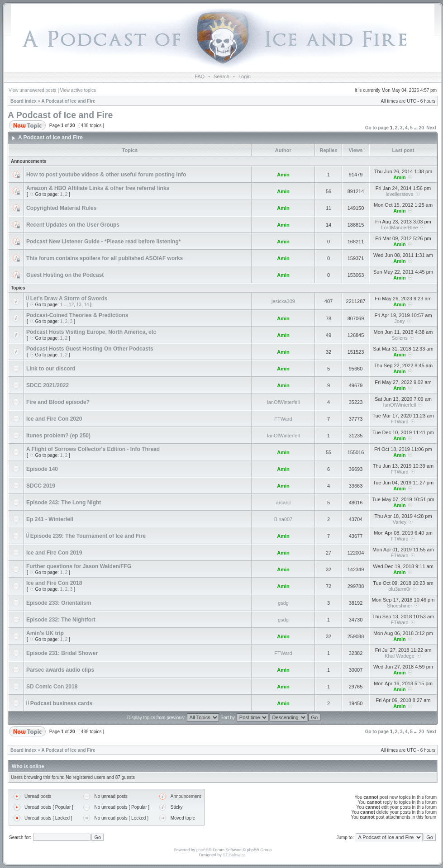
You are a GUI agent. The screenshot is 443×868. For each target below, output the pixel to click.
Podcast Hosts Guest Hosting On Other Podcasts (90, 349)
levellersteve (399, 194)
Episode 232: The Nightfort (61, 620)
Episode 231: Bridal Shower (62, 653)
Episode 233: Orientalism (59, 603)
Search (221, 76)
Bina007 (283, 519)
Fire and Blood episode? (58, 402)
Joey (399, 321)
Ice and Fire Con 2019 (54, 553)
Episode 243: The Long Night (64, 503)
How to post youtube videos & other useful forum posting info (106, 175)
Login (245, 76)
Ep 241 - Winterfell (50, 519)
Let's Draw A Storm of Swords (69, 299)
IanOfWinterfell (283, 402)
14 (86, 305)
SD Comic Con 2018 (52, 687)
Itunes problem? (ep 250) (58, 436)
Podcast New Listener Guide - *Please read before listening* (103, 242)
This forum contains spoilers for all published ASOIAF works (105, 258)
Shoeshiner (400, 606)
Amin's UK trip (45, 633)
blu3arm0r (400, 589)
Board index (24, 101)
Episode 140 (42, 469)
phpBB (202, 850)
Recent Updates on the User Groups (73, 225)
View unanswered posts (32, 90)
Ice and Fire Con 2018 (54, 583)
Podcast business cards (61, 703)
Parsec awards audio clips (60, 670)
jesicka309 (283, 301)
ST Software (234, 855)
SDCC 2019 (41, 486)
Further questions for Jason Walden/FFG (79, 566)
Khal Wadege (400, 656)
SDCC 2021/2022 (48, 385)
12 (71, 305)
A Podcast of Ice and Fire (69, 101)
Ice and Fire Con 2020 (54, 419)
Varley (400, 522)
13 (79, 305)
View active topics (78, 90)
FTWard (283, 419)
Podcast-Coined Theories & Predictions (77, 315)
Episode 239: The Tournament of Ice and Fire (88, 536)
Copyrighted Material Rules (61, 208)
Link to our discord (51, 369)
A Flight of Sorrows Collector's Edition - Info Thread (93, 449)
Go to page (377, 128)
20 (422, 128)
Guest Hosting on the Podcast (65, 275)
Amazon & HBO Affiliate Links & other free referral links (98, 188)
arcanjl (283, 503)
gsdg (283, 603)
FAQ (200, 76)
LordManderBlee (399, 228)
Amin (283, 175)
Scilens (399, 338)
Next (431, 128)
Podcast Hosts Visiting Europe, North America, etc (91, 332)
